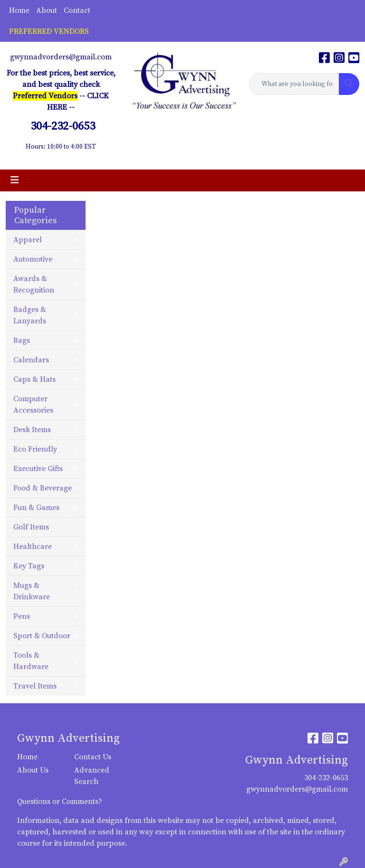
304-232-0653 (326, 778)
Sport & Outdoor (42, 636)
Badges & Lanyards (30, 315)
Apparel (28, 240)
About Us (33, 770)
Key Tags (29, 566)
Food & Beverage (43, 488)
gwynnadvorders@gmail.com (61, 57)
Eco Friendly (35, 449)
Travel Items (35, 686)
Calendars (31, 360)
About (47, 10)
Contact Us (93, 757)
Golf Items (31, 527)
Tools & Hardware (31, 661)
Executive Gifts (38, 469)
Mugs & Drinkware (32, 591)
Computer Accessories (33, 405)
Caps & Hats (34, 379)
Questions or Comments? (60, 802)
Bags (22, 340)
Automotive (33, 259)
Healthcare (33, 547)
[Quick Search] (294, 84)
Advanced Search (92, 776)
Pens (22, 616)
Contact (77, 10)
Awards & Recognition (34, 284)
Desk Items (32, 430)
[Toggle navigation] (15, 180)
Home (19, 10)
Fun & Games (36, 508)
